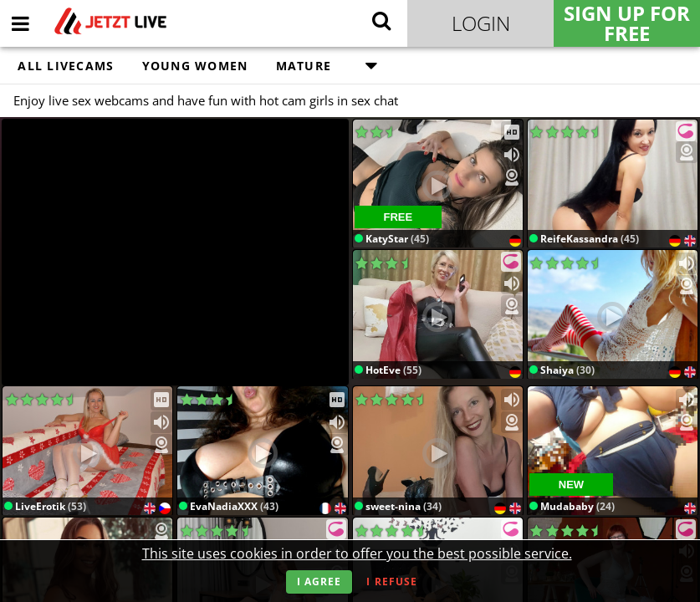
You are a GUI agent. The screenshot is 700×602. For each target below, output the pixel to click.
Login (481, 23)
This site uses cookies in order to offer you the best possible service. (357, 554)
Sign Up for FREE (627, 23)
